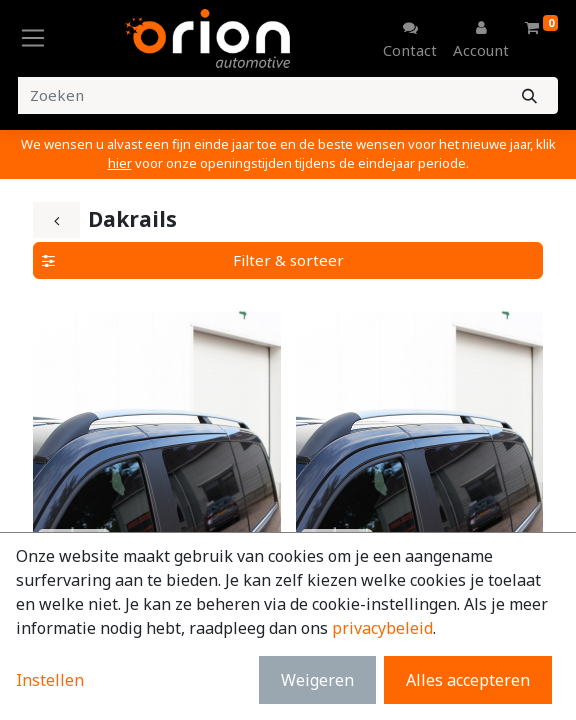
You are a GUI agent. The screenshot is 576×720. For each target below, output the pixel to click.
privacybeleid (382, 628)
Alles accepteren (468, 680)
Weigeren (317, 680)
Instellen (50, 680)
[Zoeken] (529, 95)
